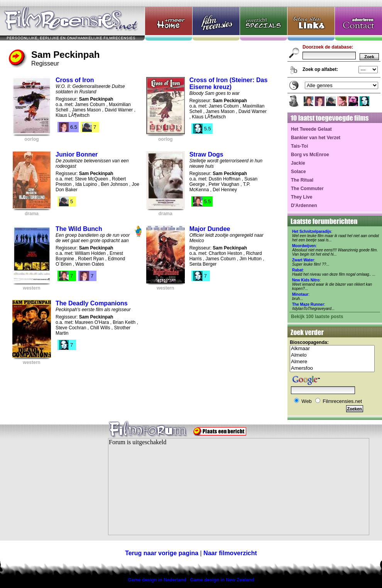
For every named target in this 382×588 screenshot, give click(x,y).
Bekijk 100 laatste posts (317, 317)
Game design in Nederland (157, 580)
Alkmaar (332, 349)
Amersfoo (332, 368)
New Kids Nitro (306, 280)
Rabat (297, 270)
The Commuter (307, 189)
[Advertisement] (48, 491)
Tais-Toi (299, 146)
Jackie (298, 163)
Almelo (332, 355)
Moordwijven (304, 246)
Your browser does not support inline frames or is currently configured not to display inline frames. (239, 487)
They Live (302, 197)
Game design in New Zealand (222, 580)
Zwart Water (303, 260)
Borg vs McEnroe (310, 155)
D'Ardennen (304, 206)
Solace (298, 172)
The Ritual (302, 180)
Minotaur (300, 294)
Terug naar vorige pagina (162, 553)
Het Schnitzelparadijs (312, 232)
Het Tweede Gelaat (311, 129)
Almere (332, 362)
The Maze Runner (308, 304)
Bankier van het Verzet (316, 138)
